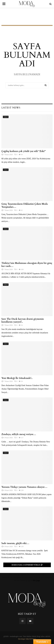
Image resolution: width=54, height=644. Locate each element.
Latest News (11, 108)
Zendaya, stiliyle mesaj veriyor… (19, 434)
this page (36, 580)
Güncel (6, 117)
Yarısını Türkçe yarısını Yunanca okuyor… (24, 487)
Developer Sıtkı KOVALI (27, 639)
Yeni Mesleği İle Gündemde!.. (17, 378)
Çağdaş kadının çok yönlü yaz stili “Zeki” (23, 151)
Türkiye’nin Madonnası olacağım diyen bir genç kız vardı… (27, 265)
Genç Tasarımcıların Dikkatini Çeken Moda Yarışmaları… (25, 205)
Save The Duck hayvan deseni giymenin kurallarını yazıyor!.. (23, 320)
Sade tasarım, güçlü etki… (15, 543)
